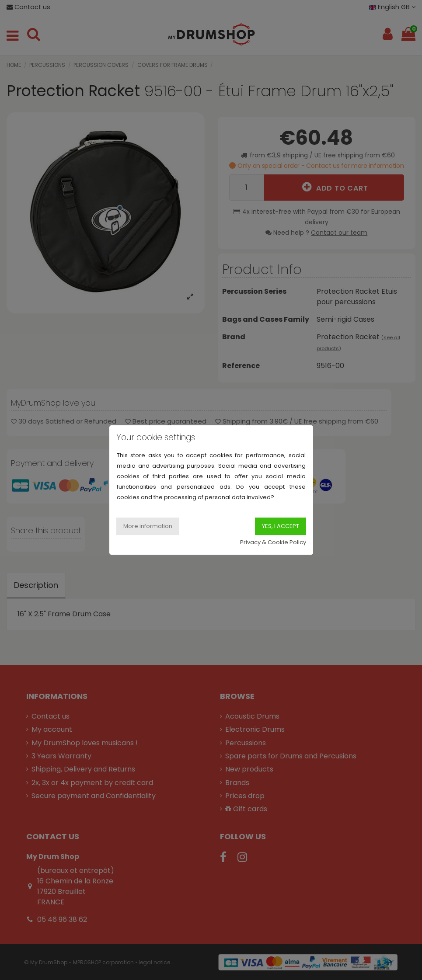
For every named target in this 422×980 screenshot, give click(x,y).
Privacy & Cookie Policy (273, 542)
